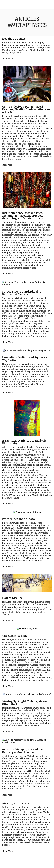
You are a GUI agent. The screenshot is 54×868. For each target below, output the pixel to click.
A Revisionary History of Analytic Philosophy (24, 435)
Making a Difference (16, 783)
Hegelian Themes (14, 39)
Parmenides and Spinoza (18, 509)
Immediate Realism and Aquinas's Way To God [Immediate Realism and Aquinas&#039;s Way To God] (24, 351)
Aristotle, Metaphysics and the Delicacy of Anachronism (22, 730)
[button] (51, 4)
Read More (9, 59)
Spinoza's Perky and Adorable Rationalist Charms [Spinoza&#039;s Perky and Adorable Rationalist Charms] (22, 288)
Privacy (26, 864)
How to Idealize (12, 588)
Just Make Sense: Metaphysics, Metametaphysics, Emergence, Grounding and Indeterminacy (22, 216)
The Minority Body (15, 623)
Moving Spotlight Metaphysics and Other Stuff (26, 687)
